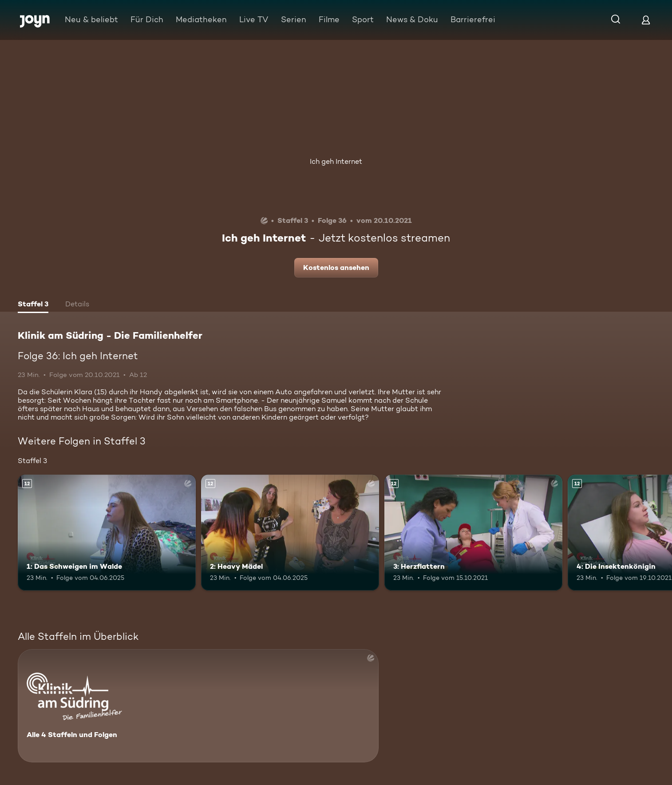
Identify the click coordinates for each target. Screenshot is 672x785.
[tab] (33, 305)
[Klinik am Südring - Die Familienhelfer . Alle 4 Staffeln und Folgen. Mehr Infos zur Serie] (198, 706)
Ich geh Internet (336, 161)
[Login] (646, 20)
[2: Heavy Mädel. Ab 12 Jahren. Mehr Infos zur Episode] (290, 533)
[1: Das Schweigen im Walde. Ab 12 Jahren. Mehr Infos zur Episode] (107, 533)
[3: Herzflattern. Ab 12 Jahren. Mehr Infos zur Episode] (473, 533)
